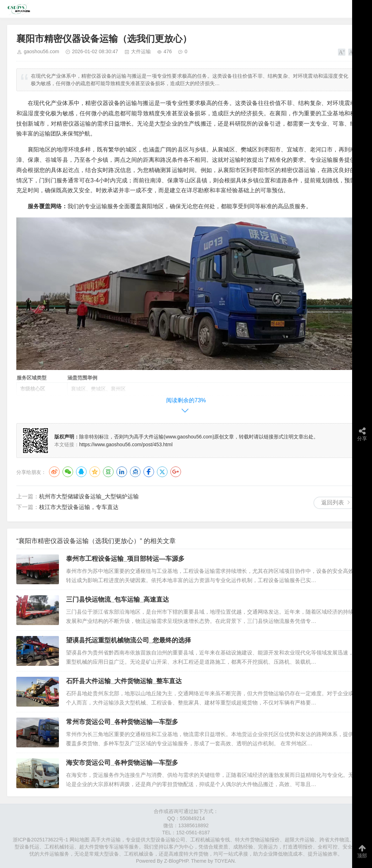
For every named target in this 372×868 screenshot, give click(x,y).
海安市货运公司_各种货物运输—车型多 (122, 763)
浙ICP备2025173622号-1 (40, 840)
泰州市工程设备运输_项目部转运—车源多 (125, 559)
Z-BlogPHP (176, 861)
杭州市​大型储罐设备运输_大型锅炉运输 (89, 496)
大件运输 (141, 51)
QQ (81, 472)
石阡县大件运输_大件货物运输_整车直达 (124, 681)
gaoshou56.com (42, 51)
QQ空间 (95, 472)
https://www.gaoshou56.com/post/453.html (126, 444)
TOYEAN (225, 861)
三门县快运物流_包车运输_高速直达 (117, 599)
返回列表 (333, 502)
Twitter (162, 472)
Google (176, 472)
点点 (135, 472)
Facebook (149, 472)
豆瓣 (108, 472)
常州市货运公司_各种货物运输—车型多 (122, 722)
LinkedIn (122, 472)
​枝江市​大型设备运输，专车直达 (79, 507)
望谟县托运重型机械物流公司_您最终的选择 (128, 640)
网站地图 (80, 840)
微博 (54, 472)
